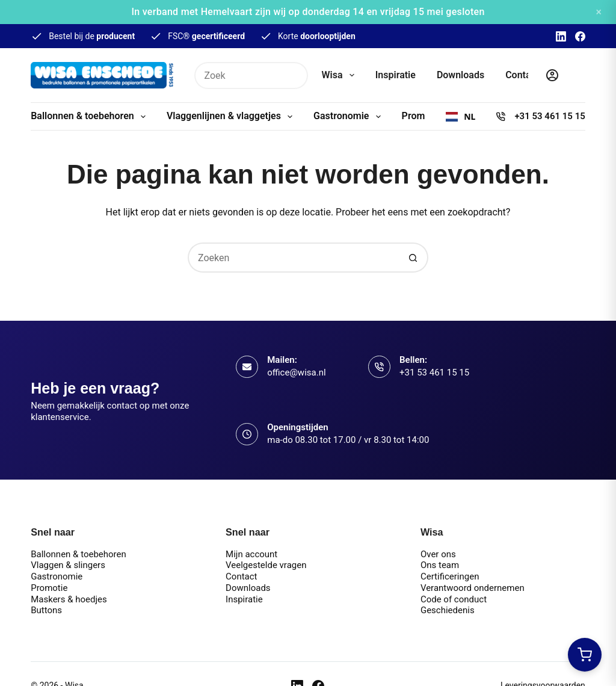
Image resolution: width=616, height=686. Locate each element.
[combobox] (460, 117)
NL (460, 117)
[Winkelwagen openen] (585, 655)
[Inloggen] (552, 75)
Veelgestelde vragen (266, 565)
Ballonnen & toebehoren (91, 117)
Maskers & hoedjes (69, 599)
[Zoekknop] (294, 76)
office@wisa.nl (296, 372)
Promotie (49, 588)
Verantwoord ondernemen (473, 588)
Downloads (460, 75)
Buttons (46, 610)
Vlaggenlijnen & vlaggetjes (232, 117)
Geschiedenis (448, 610)
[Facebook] (580, 36)
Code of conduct (454, 599)
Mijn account (251, 554)
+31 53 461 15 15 (550, 116)
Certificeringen (450, 576)
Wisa (340, 75)
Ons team (440, 565)
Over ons (438, 554)
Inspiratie (396, 75)
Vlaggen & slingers (68, 565)
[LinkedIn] (561, 36)
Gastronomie (350, 117)
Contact (522, 75)
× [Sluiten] (599, 12)
